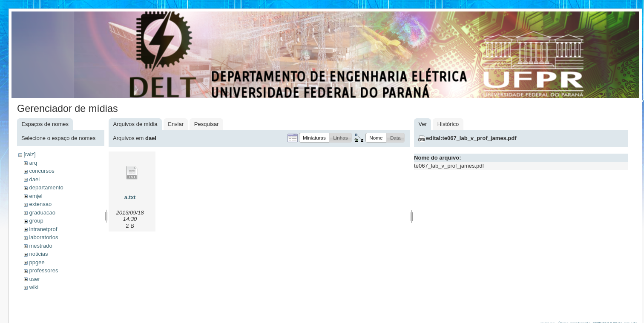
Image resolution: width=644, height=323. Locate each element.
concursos (42, 171)
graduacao (42, 213)
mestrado (40, 246)
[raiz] (29, 154)
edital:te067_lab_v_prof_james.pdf (471, 138)
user (34, 279)
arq (33, 163)
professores (43, 270)
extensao (40, 204)
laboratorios (43, 237)
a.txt (130, 197)
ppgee (37, 262)
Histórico (448, 124)
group (36, 221)
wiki (34, 287)
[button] (314, 138)
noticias (38, 254)
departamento (46, 187)
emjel (36, 196)
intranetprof (43, 229)
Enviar (176, 124)
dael (34, 179)
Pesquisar (207, 124)
